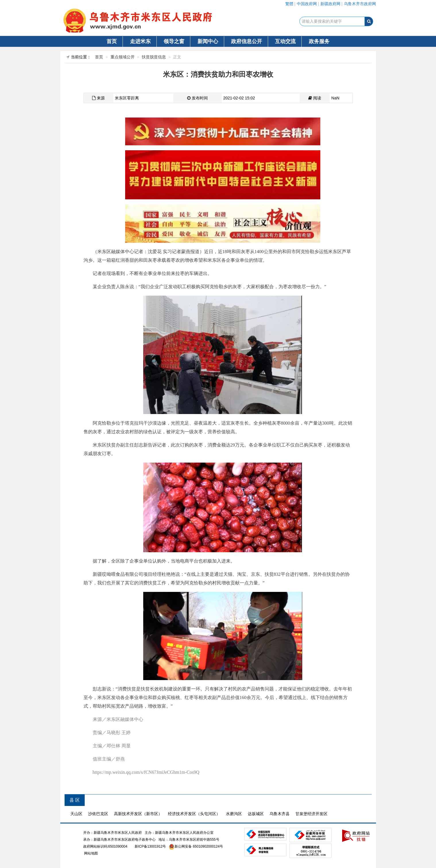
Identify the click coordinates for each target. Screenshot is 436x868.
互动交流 (285, 41)
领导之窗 (174, 41)
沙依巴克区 (98, 814)
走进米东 (140, 41)
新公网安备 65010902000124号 (199, 846)
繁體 (289, 4)
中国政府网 (307, 4)
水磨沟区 (234, 814)
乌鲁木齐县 (280, 814)
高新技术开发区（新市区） (138, 814)
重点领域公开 (123, 57)
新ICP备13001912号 (150, 846)
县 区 (75, 800)
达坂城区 (256, 814)
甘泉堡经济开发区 (311, 814)
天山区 (76, 814)
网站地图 (91, 853)
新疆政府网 (330, 4)
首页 (112, 41)
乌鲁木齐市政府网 (360, 4)
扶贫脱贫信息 (154, 57)
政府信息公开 (247, 41)
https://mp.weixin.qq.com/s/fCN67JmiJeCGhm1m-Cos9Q (146, 772)
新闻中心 (208, 41)
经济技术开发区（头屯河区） (194, 814)
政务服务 (319, 41)
